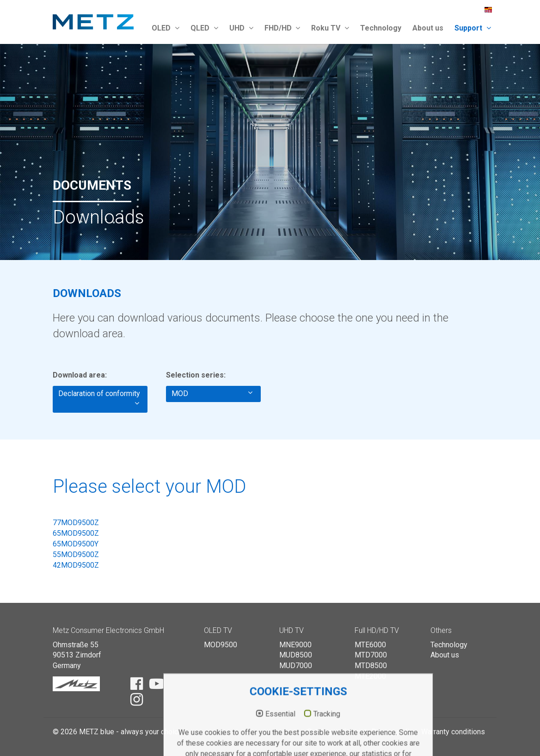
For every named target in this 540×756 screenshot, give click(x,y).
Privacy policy (394, 732)
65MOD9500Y (76, 544)
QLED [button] (204, 28)
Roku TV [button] (330, 28)
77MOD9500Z (76, 523)
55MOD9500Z (76, 555)
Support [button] (473, 28)
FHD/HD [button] (282, 28)
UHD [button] (241, 28)
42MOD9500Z (76, 565)
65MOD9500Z (76, 533)
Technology (381, 28)
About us (428, 28)
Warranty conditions (453, 732)
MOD (212, 393)
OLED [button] (166, 28)
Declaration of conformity (99, 399)
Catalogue (323, 732)
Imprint (355, 732)
